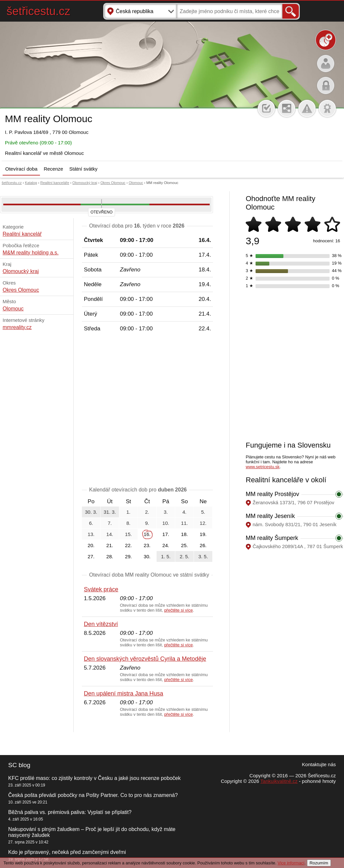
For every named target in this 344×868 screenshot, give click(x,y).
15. (129, 534)
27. (91, 556)
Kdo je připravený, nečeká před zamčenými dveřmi (67, 852)
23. (147, 545)
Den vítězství (101, 624)
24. (166, 545)
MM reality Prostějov (272, 494)
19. (203, 534)
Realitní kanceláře (55, 183)
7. (110, 523)
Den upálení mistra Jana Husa (124, 693)
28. (110, 556)
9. (147, 523)
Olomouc (136, 183)
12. (203, 523)
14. (110, 534)
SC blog (19, 765)
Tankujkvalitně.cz (279, 781)
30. (147, 556)
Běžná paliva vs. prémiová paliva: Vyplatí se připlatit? (70, 812)
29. (129, 556)
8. (129, 523)
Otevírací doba (21, 169)
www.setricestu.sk (263, 467)
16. (147, 534)
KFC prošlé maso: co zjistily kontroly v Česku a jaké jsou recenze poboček (94, 778)
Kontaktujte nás (319, 764)
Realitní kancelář (22, 234)
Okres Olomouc (113, 183)
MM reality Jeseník (270, 516)
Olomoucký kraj (85, 183)
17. (166, 534)
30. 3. (91, 512)
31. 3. (110, 512)
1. (129, 512)
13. (91, 534)
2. (147, 512)
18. (185, 534)
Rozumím (319, 863)
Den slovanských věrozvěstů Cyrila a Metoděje (145, 659)
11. (185, 523)
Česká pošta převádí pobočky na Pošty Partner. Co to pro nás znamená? (93, 795)
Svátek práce (101, 589)
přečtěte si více (178, 610)
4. (185, 512)
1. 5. (166, 556)
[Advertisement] (67, 365)
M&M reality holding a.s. (31, 253)
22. (129, 545)
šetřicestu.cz (38, 11)
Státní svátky (84, 169)
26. (203, 545)
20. (91, 545)
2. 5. (184, 556)
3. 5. (203, 556)
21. (110, 545)
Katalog (31, 183)
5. (203, 512)
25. (185, 545)
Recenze (53, 169)
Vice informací (291, 863)
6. (91, 523)
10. (166, 523)
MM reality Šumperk (272, 538)
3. (166, 512)
